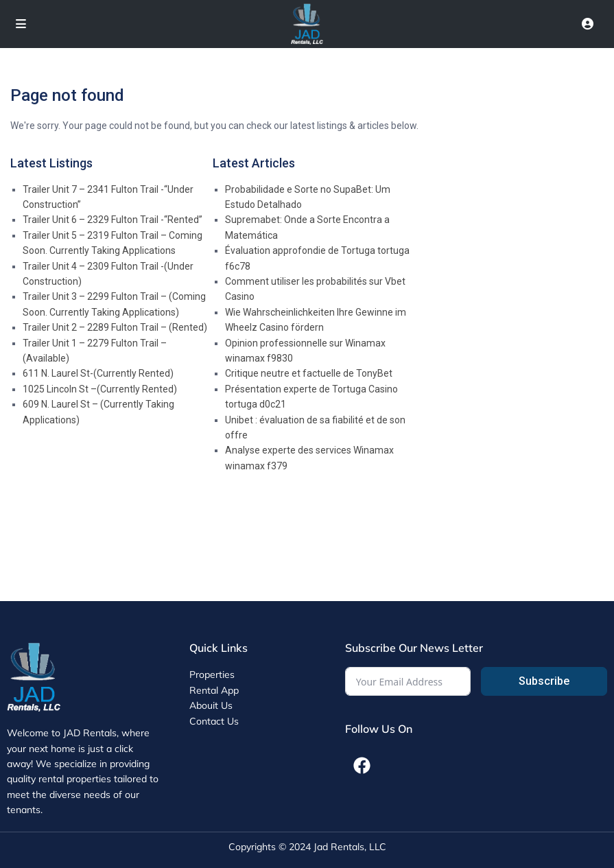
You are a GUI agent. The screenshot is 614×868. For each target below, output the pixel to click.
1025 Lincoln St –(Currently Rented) (100, 389)
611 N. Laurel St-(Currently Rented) (98, 373)
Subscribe (544, 681)
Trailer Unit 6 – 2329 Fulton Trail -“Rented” (113, 220)
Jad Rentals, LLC (350, 847)
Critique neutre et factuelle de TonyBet (309, 373)
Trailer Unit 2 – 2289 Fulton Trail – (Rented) (115, 327)
